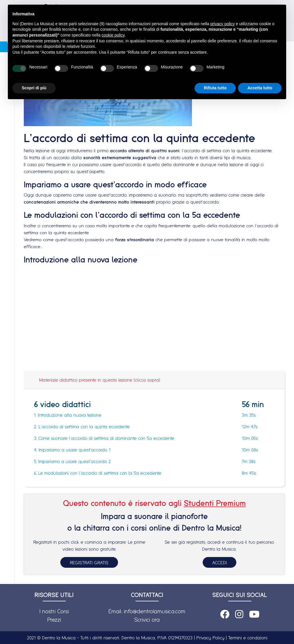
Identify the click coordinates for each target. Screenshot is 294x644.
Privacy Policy (210, 638)
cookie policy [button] (113, 35)
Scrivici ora (147, 620)
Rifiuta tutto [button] (215, 88)
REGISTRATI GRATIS (89, 563)
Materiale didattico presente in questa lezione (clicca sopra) (100, 380)
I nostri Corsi (54, 611)
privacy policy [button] (222, 24)
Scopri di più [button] (34, 88)
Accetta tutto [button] (260, 88)
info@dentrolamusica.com (155, 611)
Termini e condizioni (248, 638)
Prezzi (54, 620)
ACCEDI (219, 563)
